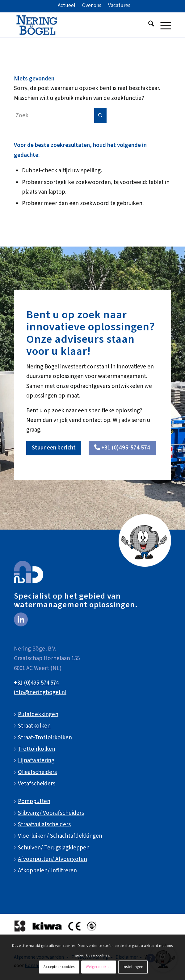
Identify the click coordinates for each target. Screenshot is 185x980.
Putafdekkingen (38, 714)
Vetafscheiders (37, 784)
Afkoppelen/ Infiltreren (47, 871)
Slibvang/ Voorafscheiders (51, 813)
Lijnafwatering (36, 761)
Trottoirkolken (37, 749)
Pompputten (34, 801)
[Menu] (163, 25)
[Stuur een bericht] (54, 448)
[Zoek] (148, 25)
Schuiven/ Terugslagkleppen (54, 848)
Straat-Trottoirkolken (45, 738)
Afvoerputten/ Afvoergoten (53, 859)
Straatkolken (34, 726)
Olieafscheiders (37, 772)
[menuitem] (67, 6)
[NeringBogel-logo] (77, 25)
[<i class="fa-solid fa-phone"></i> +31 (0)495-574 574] (122, 448)
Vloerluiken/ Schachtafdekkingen (60, 836)
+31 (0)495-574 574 (36, 683)
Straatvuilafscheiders (44, 825)
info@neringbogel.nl (40, 692)
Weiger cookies (99, 967)
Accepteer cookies (59, 967)
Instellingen (133, 967)
